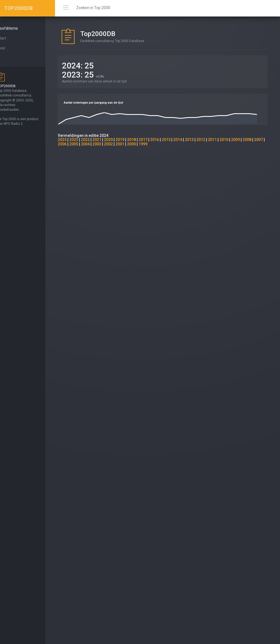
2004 (107, 144)
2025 (72, 140)
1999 (164, 144)
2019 (130, 140)
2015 (176, 140)
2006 (84, 144)
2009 (245, 140)
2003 (118, 144)
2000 (153, 144)
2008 (257, 140)
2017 (153, 140)
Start (11, 38)
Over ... (13, 48)
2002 (130, 144)
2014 (188, 140)
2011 (222, 140)
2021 (107, 140)
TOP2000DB (19, 8)
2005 (95, 144)
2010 (234, 140)
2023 (84, 140)
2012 (211, 140)
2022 (95, 140)
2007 (72, 144)
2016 (164, 140)
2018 (141, 140)
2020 (118, 140)
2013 (199, 140)
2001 (141, 144)
